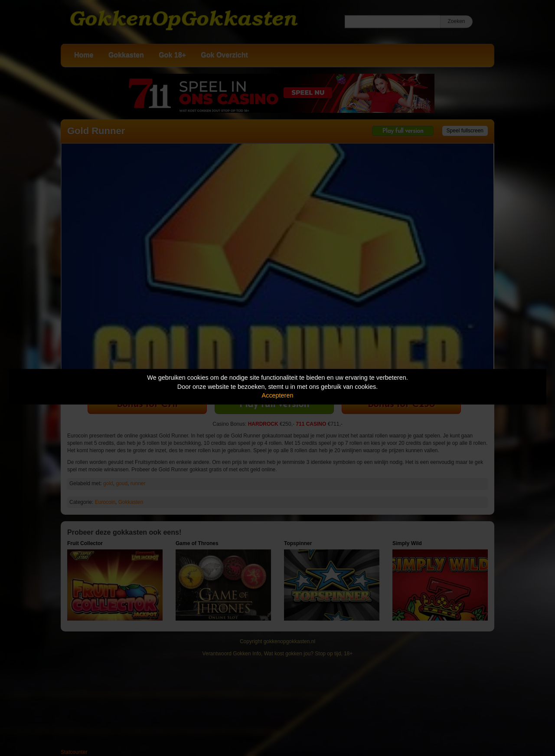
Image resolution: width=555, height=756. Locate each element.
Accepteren (278, 395)
